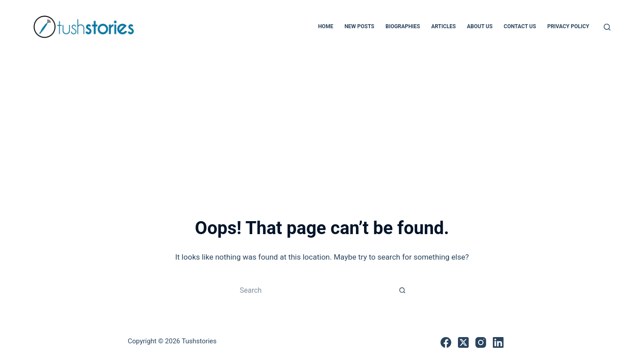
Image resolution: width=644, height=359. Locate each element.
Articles (443, 26)
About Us (480, 26)
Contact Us (520, 26)
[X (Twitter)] (463, 342)
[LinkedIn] (498, 342)
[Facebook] (446, 342)
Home (326, 26)
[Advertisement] (322, 121)
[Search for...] (313, 290)
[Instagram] (481, 342)
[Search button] (402, 290)
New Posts (359, 26)
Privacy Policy (568, 26)
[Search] (607, 27)
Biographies (403, 26)
